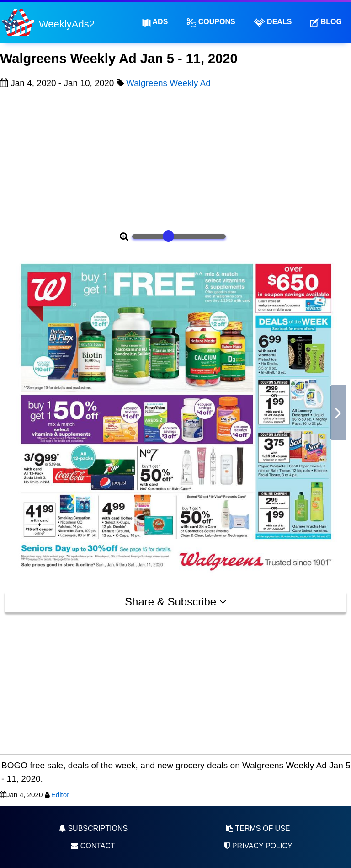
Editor (60, 795)
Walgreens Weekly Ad (168, 83)
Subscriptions (93, 828)
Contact (93, 846)
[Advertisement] (175, 158)
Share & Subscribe (175, 602)
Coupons (210, 22)
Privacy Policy (258, 846)
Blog (326, 22)
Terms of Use (258, 828)
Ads (155, 22)
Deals (273, 23)
